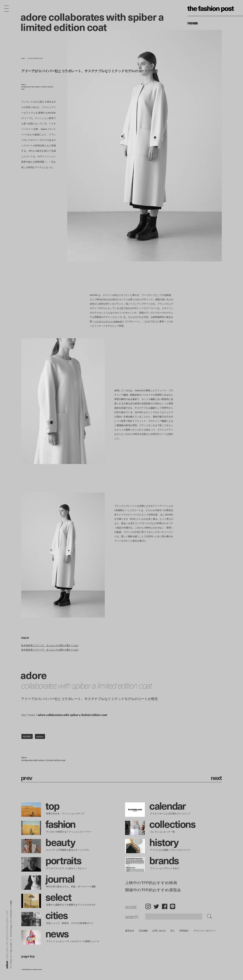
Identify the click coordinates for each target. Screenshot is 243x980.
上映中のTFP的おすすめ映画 (151, 883)
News (193, 23)
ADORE (27, 736)
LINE (173, 906)
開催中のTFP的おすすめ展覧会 (153, 890)
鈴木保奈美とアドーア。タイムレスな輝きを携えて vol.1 (50, 645)
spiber (40, 736)
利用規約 (184, 931)
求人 (173, 931)
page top (28, 956)
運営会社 (130, 931)
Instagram (148, 906)
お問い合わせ (159, 931)
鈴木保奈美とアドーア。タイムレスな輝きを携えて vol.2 (50, 650)
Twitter (156, 906)
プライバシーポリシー (204, 931)
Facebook (165, 906)
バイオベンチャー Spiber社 (108, 321)
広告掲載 (143, 931)
